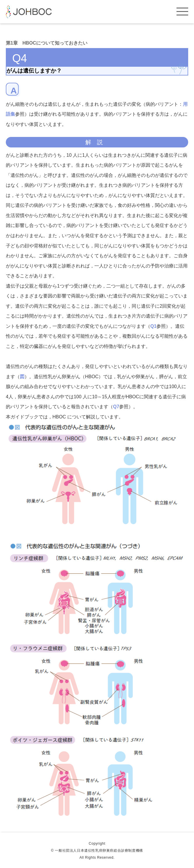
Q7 (116, 407)
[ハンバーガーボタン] (182, 9)
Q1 (153, 326)
